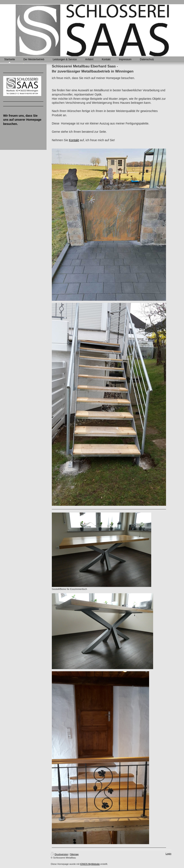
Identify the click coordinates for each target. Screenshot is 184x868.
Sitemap (74, 854)
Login (168, 854)
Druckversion (59, 854)
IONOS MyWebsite (90, 864)
